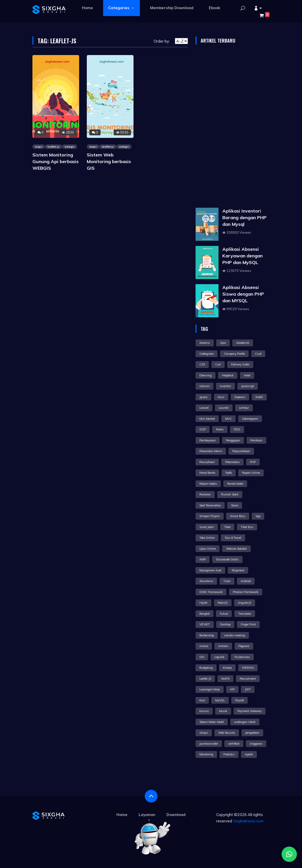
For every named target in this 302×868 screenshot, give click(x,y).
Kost (202, 700)
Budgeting (206, 668)
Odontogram (250, 419)
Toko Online (207, 538)
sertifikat (234, 744)
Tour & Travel (233, 538)
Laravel (204, 408)
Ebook (214, 8)
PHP (253, 462)
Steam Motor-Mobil (212, 722)
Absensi (205, 343)
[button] (258, 9)
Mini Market (207, 419)
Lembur (244, 408)
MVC (228, 419)
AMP (203, 559)
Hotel (247, 375)
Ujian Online (208, 549)
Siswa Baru (238, 516)
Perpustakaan (241, 451)
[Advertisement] (233, 127)
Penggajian (233, 440)
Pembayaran (208, 440)
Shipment (238, 570)
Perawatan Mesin (211, 451)
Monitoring (206, 754)
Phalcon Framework (246, 592)
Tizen (227, 581)
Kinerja (227, 668)
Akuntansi (206, 581)
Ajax (223, 343)
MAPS (225, 679)
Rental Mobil (235, 484)
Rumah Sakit (230, 494)
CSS (202, 364)
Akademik (243, 343)
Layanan (147, 815)
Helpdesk (228, 375)
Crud (258, 354)
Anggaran (256, 744)
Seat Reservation (210, 505)
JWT (248, 689)
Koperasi (240, 397)
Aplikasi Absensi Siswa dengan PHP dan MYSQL (243, 294)
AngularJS (245, 603)
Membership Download (172, 8)
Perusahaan (207, 462)
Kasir (221, 397)
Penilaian (256, 440)
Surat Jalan (207, 527)
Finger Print (248, 624)
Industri (204, 386)
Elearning (206, 375)
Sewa (235, 505)
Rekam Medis (208, 484)
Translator (245, 614)
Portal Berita (207, 473)
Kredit (259, 397)
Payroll (239, 700)
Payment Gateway (250, 711)
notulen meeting (235, 635)
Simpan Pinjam (210, 516)
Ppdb (229, 473)
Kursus (204, 711)
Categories (122, 8)
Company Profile (234, 354)
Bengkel (204, 614)
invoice (204, 646)
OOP (203, 429)
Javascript (248, 386)
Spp (258, 516)
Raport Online (251, 473)
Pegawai (244, 646)
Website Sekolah (236, 549)
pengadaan (252, 733)
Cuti (218, 364)
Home (87, 8)
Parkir (220, 429)
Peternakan (232, 462)
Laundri (224, 408)
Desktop (225, 624)
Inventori (225, 386)
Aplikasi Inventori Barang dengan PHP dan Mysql (244, 218)
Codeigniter (207, 354)
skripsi (204, 733)
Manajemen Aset (210, 570)
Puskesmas (242, 657)
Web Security (227, 733)
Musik (223, 711)
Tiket (227, 527)
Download (176, 815)
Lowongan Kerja (210, 689)
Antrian (223, 646)
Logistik (219, 657)
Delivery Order (240, 364)
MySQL (220, 700)
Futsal (224, 614)
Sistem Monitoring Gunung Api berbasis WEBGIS (56, 161)
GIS (202, 657)
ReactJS (223, 603)
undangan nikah (245, 722)
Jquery (203, 397)
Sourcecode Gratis (227, 559)
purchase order (209, 744)
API (232, 689)
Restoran (205, 494)
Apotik (249, 754)
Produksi (229, 754)
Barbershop (207, 635)
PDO (237, 429)
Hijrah (203, 603)
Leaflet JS (205, 679)
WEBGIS (248, 668)
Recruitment (248, 679)
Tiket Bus (247, 527)
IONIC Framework (211, 592)
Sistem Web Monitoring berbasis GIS (109, 161)
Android (246, 581)
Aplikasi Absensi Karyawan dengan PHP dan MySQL (243, 256)
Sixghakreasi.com (248, 821)
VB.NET (205, 624)
